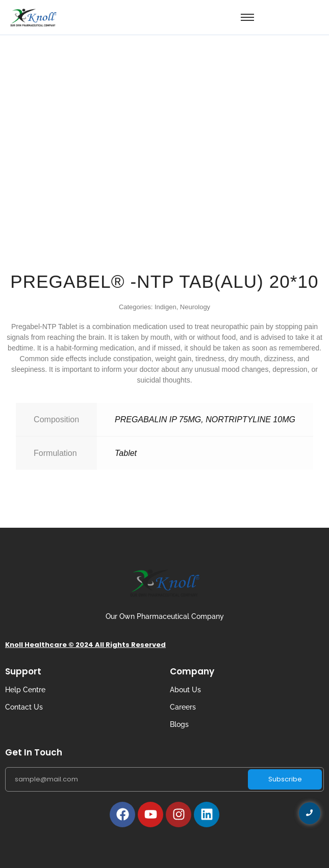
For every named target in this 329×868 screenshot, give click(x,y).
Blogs (179, 724)
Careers (183, 707)
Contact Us (24, 707)
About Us (185, 690)
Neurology (195, 307)
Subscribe (285, 779)
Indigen (166, 307)
